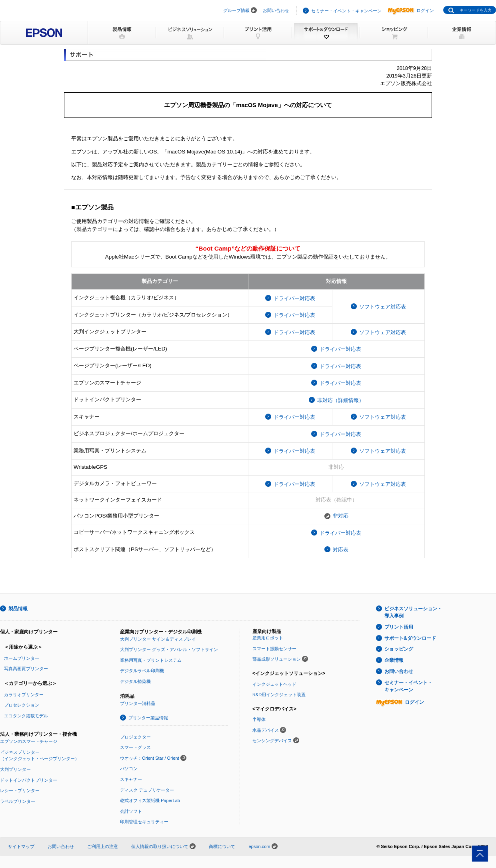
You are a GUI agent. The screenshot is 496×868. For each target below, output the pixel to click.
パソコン (129, 768)
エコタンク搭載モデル (26, 716)
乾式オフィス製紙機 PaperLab (150, 800)
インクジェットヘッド (274, 684)
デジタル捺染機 (135, 681)
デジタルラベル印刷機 (142, 671)
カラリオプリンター (24, 695)
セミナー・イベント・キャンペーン (346, 11)
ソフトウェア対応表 (383, 307)
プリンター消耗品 (138, 703)
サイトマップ (21, 846)
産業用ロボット (268, 638)
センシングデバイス (272, 741)
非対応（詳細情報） (341, 400)
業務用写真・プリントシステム (151, 660)
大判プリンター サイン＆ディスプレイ (158, 639)
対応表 (341, 550)
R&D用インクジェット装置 (279, 695)
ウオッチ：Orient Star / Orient (150, 758)
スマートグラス (135, 747)
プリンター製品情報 (148, 718)
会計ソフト (131, 811)
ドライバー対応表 (294, 298)
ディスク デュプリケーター (147, 790)
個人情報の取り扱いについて (163, 846)
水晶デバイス (266, 730)
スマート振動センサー (274, 649)
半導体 (259, 719)
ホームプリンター (22, 658)
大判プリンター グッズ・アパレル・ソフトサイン (169, 649)
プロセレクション (22, 705)
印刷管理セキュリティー (144, 822)
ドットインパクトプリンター (29, 780)
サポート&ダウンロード (410, 638)
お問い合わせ (276, 10)
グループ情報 (236, 10)
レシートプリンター (20, 790)
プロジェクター (135, 737)
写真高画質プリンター (26, 669)
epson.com (259, 846)
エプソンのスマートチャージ (29, 741)
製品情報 (18, 609)
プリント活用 (399, 627)
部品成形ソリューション (277, 659)
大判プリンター (15, 769)
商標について (222, 846)
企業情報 (394, 660)
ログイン (411, 10)
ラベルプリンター (18, 801)
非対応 (341, 516)
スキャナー (131, 779)
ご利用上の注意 (103, 846)
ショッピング (399, 649)
